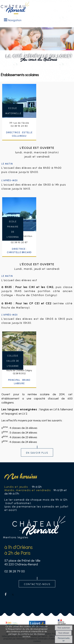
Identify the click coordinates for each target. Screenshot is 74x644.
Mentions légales (16, 537)
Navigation (15, 20)
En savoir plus (37, 459)
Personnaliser (64, 639)
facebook (6, 594)
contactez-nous (37, 584)
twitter (13, 594)
